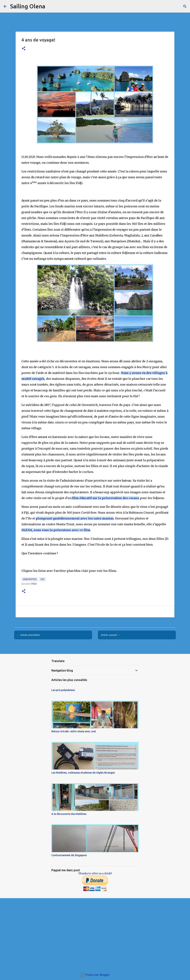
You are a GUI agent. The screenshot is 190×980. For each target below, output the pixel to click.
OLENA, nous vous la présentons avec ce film (56, 530)
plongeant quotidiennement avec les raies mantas (75, 518)
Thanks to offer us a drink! (95, 873)
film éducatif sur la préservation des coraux (105, 498)
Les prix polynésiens (63, 690)
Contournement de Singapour (69, 855)
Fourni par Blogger (95, 975)
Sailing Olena (28, 6)
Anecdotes (30, 579)
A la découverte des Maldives (69, 814)
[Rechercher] (185, 6)
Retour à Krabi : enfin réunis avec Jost (74, 731)
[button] (24, 49)
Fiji (43, 579)
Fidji (34, 584)
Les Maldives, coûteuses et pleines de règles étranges (83, 773)
